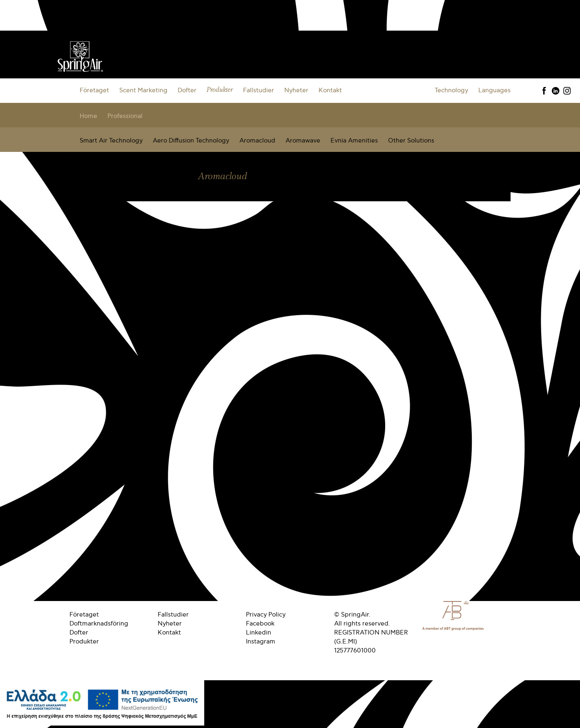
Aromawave (303, 140)
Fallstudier (259, 90)
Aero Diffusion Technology (191, 140)
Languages (494, 90)
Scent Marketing (143, 90)
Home (88, 116)
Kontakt (330, 90)
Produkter (220, 90)
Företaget (94, 90)
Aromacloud (257, 140)
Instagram (261, 641)
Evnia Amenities (354, 140)
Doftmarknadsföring (99, 623)
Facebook (260, 623)
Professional (125, 116)
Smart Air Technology (111, 140)
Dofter (187, 90)
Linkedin (259, 632)
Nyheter (296, 90)
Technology (451, 90)
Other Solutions (411, 140)
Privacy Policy (266, 614)
